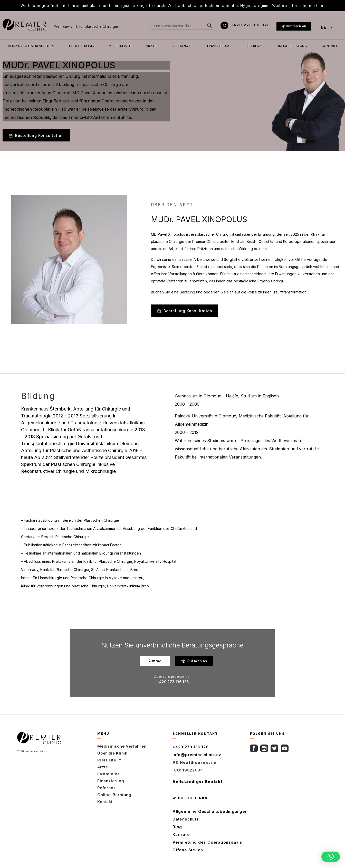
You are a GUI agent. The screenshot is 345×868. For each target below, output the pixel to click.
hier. (320, 6)
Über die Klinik (112, 753)
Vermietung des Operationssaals (207, 842)
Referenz (106, 788)
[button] (331, 857)
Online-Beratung (114, 795)
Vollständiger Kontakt (198, 781)
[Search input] (179, 26)
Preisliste (109, 760)
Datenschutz (186, 819)
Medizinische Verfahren (122, 746)
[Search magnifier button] (209, 26)
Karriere (181, 834)
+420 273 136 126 (250, 25)
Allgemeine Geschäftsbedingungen (210, 811)
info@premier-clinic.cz (197, 755)
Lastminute (109, 774)
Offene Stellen (188, 850)
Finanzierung (111, 781)
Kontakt (105, 802)
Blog (177, 827)
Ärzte (103, 767)
